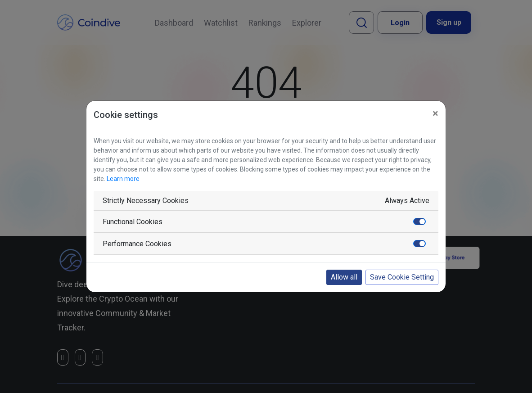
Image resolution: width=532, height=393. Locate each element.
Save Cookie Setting (402, 277)
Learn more (123, 179)
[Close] (435, 113)
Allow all (344, 277)
